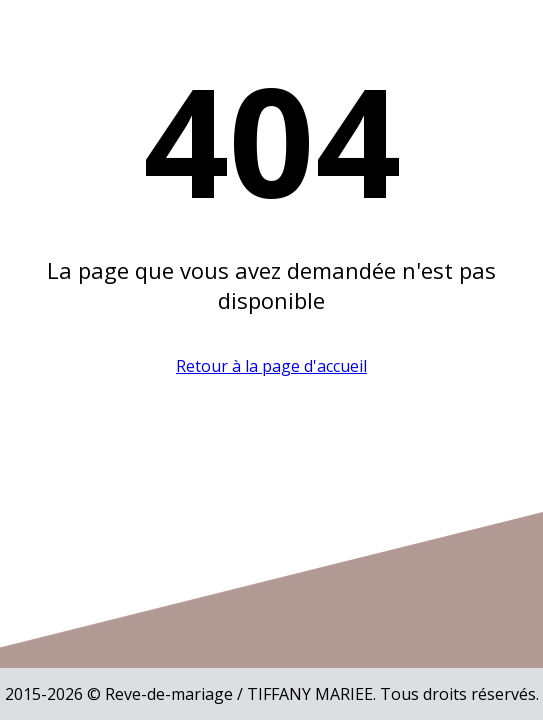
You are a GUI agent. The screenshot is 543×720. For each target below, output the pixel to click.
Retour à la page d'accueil (271, 366)
